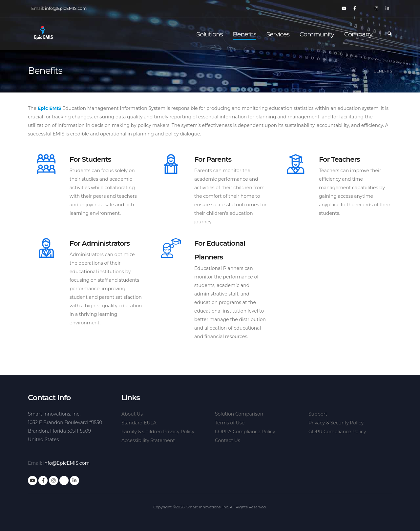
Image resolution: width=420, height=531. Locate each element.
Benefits (244, 34)
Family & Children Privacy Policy (158, 432)
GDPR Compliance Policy (337, 432)
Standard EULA (139, 423)
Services (278, 34)
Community (317, 34)
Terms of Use (230, 423)
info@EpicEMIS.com (66, 8)
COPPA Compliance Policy (245, 432)
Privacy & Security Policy (336, 423)
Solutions (209, 34)
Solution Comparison (239, 414)
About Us (132, 414)
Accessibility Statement (148, 440)
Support (318, 414)
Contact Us (228, 440)
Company (358, 34)
